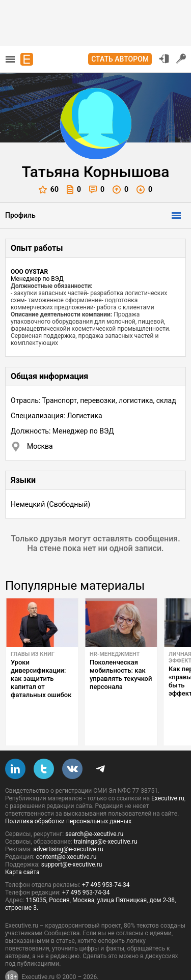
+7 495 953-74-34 (106, 861)
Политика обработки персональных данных (68, 797)
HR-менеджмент (115, 654)
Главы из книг (33, 654)
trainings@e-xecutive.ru (106, 818)
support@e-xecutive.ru (72, 841)
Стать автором (120, 59)
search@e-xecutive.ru (94, 810)
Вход (164, 59)
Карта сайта (22, 848)
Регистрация (181, 59)
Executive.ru (168, 774)
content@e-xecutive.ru (66, 833)
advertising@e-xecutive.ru (68, 825)
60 (49, 190)
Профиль (20, 215)
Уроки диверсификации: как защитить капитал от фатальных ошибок (41, 679)
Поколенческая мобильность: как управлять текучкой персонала (121, 674)
